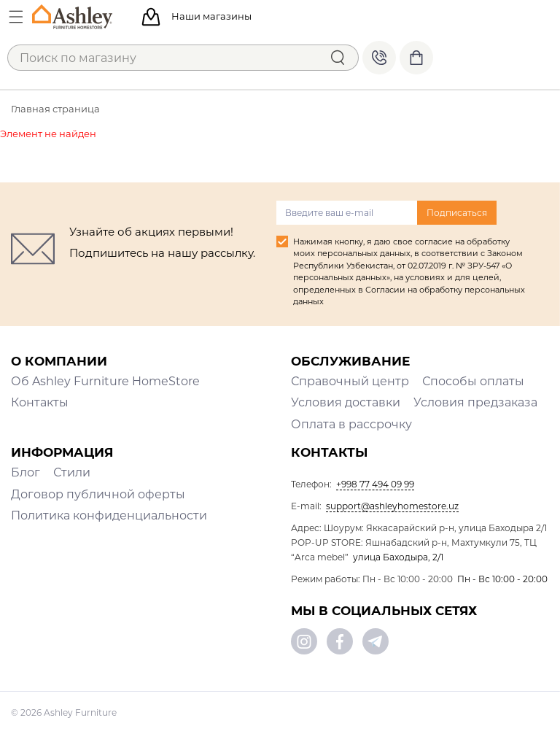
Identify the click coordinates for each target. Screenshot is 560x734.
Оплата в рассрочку (351, 424)
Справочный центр (350, 381)
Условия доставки (346, 402)
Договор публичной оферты (98, 494)
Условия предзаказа (475, 402)
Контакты (40, 402)
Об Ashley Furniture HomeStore (105, 381)
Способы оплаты (473, 381)
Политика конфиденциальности (109, 515)
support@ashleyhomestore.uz (392, 506)
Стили (72, 472)
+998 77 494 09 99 (379, 58)
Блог (26, 472)
